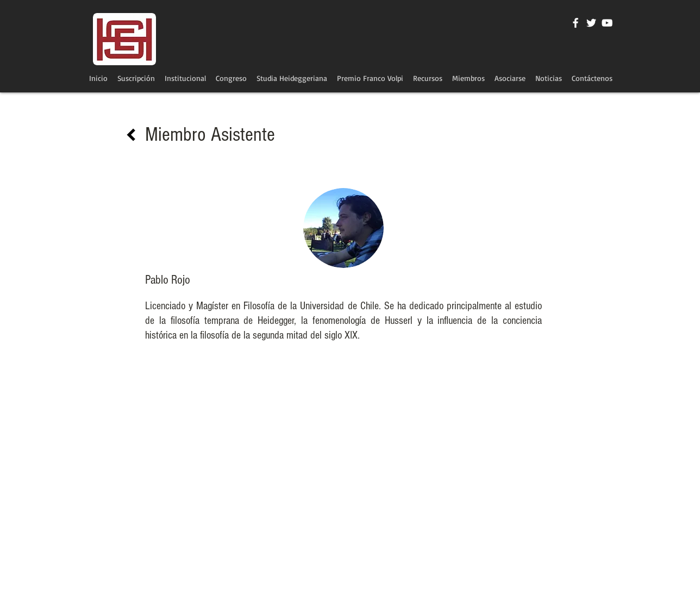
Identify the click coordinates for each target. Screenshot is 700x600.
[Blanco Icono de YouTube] (607, 23)
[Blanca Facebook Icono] (576, 23)
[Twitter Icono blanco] (591, 23)
